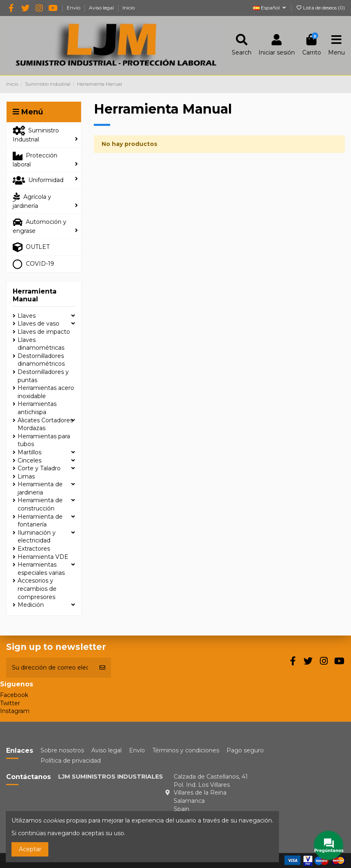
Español (270, 8)
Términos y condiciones (186, 750)
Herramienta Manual (35, 295)
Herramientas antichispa (37, 408)
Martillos (29, 452)
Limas (26, 476)
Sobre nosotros (62, 750)
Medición (31, 605)
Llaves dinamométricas (41, 344)
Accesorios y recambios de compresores (37, 589)
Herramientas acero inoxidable (46, 392)
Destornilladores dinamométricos (41, 360)
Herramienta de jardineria (40, 488)
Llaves (27, 316)
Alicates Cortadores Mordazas (45, 424)
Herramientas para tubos (44, 440)
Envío (74, 8)
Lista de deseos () (320, 8)
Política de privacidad (71, 761)
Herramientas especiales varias (41, 569)
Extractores (34, 549)
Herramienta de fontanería (40, 521)
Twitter (10, 703)
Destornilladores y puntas (43, 376)
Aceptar (30, 849)
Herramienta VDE (43, 557)
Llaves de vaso (38, 324)
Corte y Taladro (39, 468)
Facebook (14, 695)
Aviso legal (102, 8)
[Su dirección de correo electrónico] (50, 668)
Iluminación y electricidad (37, 537)
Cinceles (29, 460)
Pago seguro (245, 750)
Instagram (15, 711)
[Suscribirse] (102, 668)
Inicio (129, 8)
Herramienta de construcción (40, 504)
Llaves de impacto (44, 332)
